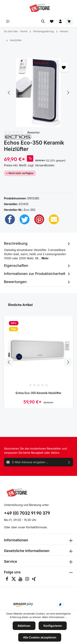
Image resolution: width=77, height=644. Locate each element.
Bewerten (34, 132)
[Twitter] (25, 219)
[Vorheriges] (9, 93)
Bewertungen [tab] (38, 282)
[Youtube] (21, 580)
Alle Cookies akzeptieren (40, 637)
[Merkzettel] (52, 21)
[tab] (38, 250)
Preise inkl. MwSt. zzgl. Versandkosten (29, 165)
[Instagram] (28, 580)
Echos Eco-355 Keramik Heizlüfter (38, 393)
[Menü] (8, 21)
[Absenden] (69, 462)
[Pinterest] (39, 219)
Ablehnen (24, 626)
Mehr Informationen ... (55, 617)
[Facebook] (10, 219)
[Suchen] (43, 21)
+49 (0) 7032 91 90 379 (27, 513)
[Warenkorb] (69, 21)
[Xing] (34, 580)
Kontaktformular (37, 527)
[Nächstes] (68, 93)
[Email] (54, 219)
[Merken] (64, 67)
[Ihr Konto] (60, 21)
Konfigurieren (53, 626)
